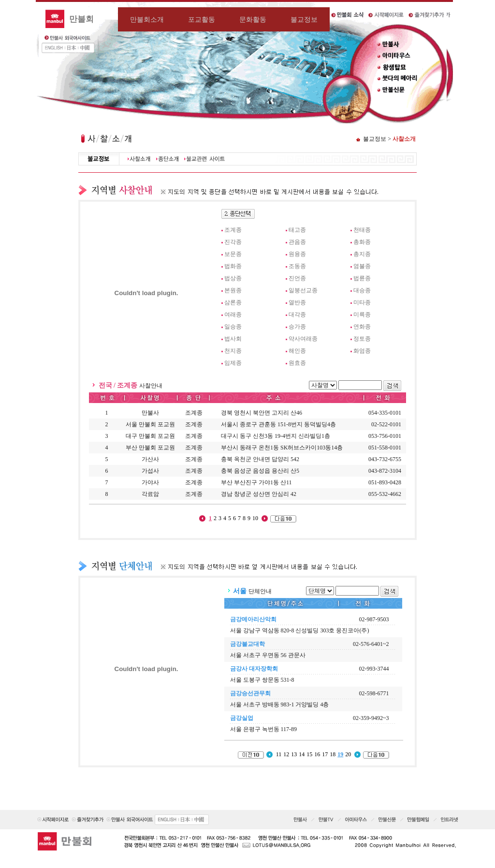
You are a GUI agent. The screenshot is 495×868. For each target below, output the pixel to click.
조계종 (233, 230)
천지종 (233, 351)
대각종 (297, 314)
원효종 (297, 363)
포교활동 (202, 19)
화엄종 (362, 351)
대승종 (362, 290)
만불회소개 (147, 19)
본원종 (233, 290)
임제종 (233, 363)
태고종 (297, 230)
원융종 (297, 254)
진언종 (297, 278)
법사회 (233, 339)
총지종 (362, 254)
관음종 (297, 242)
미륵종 (362, 314)
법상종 (233, 278)
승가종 (297, 327)
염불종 (362, 266)
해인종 (297, 351)
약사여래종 (303, 339)
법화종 (233, 266)
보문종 (233, 254)
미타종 (362, 302)
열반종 (297, 302)
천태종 (362, 230)
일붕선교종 (303, 290)
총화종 (362, 242)
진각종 (233, 242)
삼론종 (233, 302)
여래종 (233, 314)
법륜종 (362, 278)
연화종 (362, 327)
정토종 (362, 339)
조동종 (297, 266)
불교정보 (304, 19)
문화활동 (253, 19)
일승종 (233, 327)
